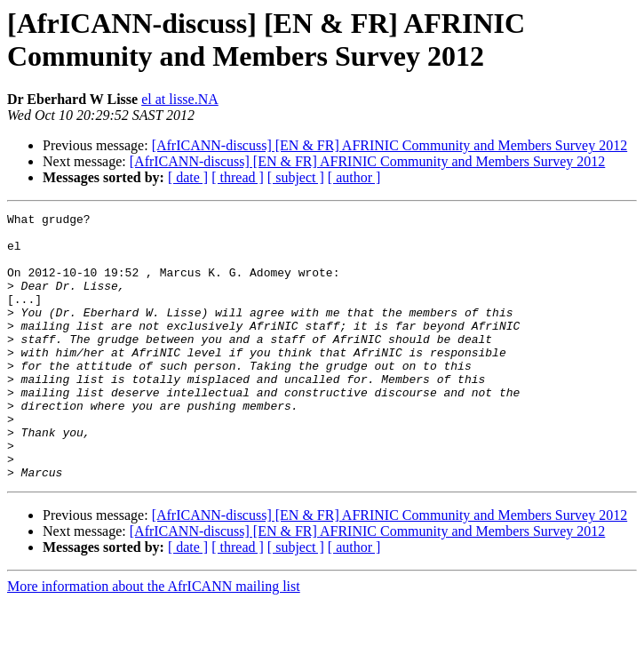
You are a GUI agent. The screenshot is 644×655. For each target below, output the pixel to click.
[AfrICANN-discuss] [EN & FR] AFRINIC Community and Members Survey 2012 (390, 145)
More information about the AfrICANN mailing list (154, 639)
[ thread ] (238, 177)
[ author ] (354, 177)
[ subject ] (296, 177)
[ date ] (188, 177)
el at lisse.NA (180, 99)
